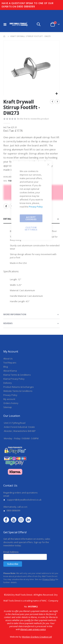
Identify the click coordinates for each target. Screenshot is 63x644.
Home (5, 36)
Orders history (11, 403)
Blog (6, 367)
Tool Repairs (10, 363)
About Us (8, 359)
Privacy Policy (36, 207)
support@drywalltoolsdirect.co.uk (24, 500)
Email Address (11, 552)
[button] (57, 94)
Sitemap (8, 407)
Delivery (8, 383)
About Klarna (10, 371)
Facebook (6, 206)
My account (9, 399)
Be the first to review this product (33, 119)
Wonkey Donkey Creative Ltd (37, 637)
